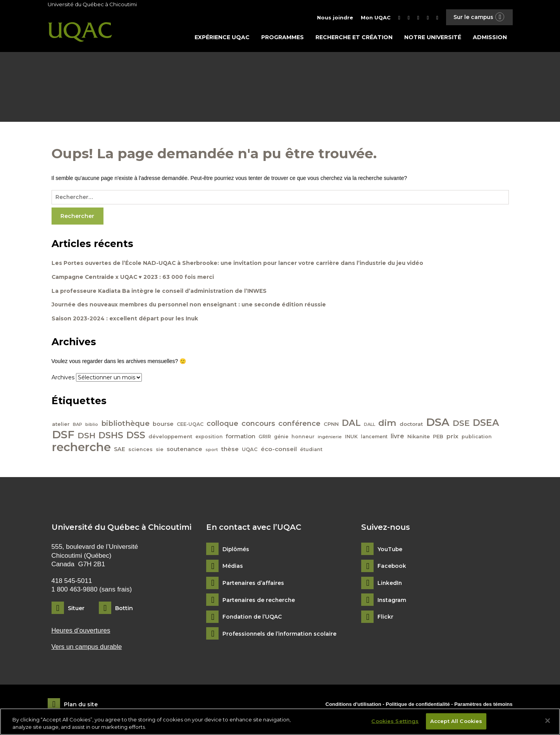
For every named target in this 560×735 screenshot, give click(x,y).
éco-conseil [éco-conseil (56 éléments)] (279, 450)
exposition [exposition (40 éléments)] (209, 437)
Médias (233, 567)
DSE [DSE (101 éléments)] (462, 424)
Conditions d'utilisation (353, 705)
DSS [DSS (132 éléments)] (136, 436)
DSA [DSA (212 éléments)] (438, 423)
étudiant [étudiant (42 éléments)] (312, 451)
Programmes (283, 38)
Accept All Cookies (456, 721)
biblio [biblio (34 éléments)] (92, 426)
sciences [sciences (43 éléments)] (141, 451)
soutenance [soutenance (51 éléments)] (185, 450)
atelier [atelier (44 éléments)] (61, 425)
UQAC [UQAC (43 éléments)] (250, 451)
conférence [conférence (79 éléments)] (300, 425)
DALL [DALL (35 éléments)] (370, 425)
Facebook (392, 567)
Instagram (392, 601)
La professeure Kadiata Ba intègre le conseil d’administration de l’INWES (159, 292)
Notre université (433, 38)
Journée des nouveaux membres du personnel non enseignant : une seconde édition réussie (190, 306)
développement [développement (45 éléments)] (171, 437)
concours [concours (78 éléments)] (259, 425)
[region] (280, 722)
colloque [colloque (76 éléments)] (223, 425)
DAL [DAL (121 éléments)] (352, 424)
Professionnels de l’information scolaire (280, 635)
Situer (76, 609)
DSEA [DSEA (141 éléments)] (486, 424)
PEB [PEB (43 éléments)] (439, 437)
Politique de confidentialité (418, 705)
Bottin (124, 609)
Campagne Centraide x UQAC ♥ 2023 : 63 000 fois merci (134, 278)
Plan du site (81, 706)
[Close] (548, 721)
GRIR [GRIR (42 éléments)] (265, 437)
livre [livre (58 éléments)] (398, 437)
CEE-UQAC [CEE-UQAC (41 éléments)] (190, 425)
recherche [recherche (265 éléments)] (82, 448)
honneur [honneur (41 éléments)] (303, 437)
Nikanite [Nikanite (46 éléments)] (419, 437)
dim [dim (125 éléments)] (388, 424)
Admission (490, 38)
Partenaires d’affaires (253, 584)
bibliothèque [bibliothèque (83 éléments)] (126, 425)
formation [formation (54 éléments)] (241, 437)
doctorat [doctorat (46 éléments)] (412, 425)
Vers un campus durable (87, 648)
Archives (63, 379)
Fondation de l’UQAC (252, 618)
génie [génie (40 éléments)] (282, 437)
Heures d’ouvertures (81, 631)
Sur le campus (479, 17)
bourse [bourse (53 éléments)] (164, 425)
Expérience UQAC (222, 38)
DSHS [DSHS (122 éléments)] (111, 436)
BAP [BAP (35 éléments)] (78, 425)
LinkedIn (390, 584)
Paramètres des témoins (483, 705)
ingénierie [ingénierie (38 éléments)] (330, 438)
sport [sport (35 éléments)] (212, 451)
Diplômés (236, 550)
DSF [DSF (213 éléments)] (64, 435)
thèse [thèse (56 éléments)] (230, 450)
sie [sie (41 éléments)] (160, 451)
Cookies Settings (395, 721)
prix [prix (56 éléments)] (453, 437)
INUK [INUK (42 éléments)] (352, 437)
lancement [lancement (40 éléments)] (375, 437)
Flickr (385, 618)
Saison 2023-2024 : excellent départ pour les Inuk (125, 320)
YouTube (390, 550)
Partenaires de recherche (259, 601)
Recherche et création (354, 38)
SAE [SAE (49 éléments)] (120, 450)
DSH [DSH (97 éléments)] (87, 436)
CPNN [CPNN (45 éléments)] (332, 425)
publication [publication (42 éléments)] (477, 437)
